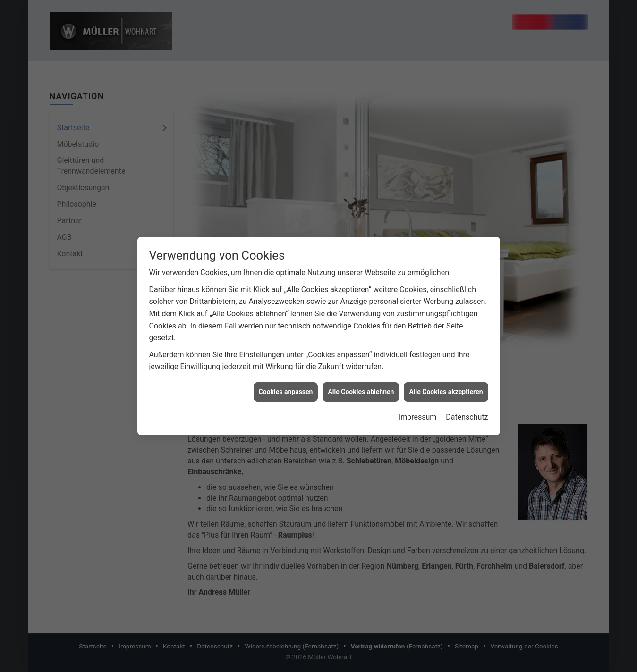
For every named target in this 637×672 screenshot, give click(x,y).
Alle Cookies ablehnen (361, 386)
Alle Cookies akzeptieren (446, 386)
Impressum (418, 411)
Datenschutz (467, 411)
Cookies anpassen (286, 386)
